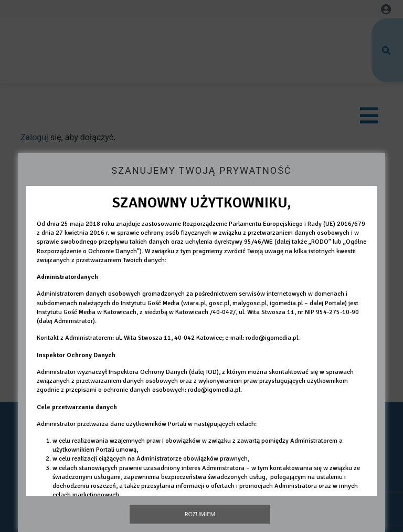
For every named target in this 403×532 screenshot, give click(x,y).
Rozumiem (200, 514)
